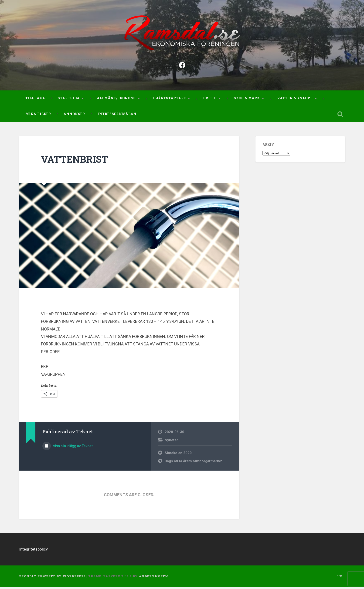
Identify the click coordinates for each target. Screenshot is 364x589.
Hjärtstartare (169, 100)
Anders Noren (153, 578)
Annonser (74, 116)
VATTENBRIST (75, 161)
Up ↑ (341, 578)
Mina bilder (38, 116)
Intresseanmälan (117, 116)
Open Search (340, 116)
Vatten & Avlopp (295, 100)
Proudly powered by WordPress (52, 578)
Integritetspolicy (33, 551)
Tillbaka (35, 100)
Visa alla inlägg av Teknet (72, 448)
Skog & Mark (247, 100)
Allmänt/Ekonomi (116, 100)
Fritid (210, 100)
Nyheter (171, 442)
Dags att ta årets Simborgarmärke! (193, 463)
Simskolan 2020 (178, 455)
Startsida (69, 100)
